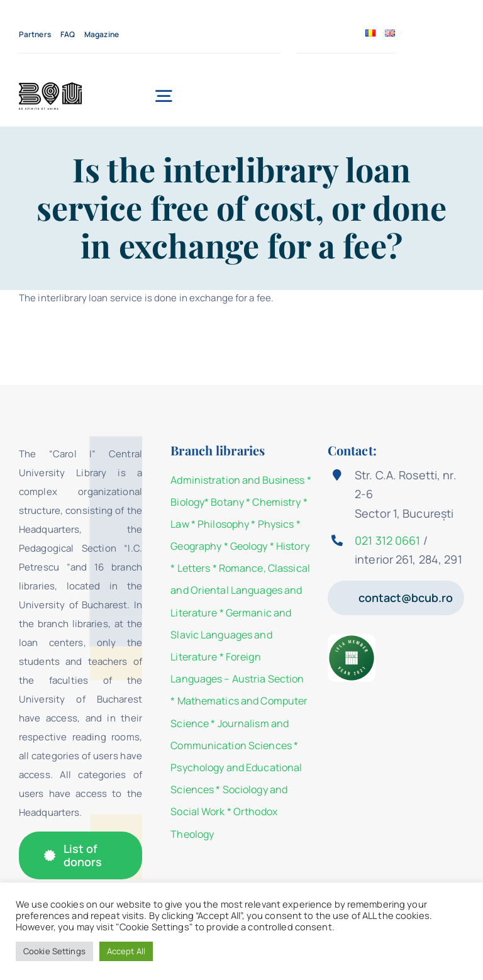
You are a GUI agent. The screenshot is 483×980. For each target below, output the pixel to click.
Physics (276, 524)
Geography (196, 546)
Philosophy (223, 524)
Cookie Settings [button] (54, 951)
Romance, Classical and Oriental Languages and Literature (240, 590)
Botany (227, 502)
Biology (187, 502)
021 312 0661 (387, 540)
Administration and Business (237, 480)
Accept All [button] (126, 951)
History (293, 546)
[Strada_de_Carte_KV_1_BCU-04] (50, 87)
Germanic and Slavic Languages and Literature (231, 635)
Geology (249, 546)
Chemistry (276, 502)
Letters (194, 568)
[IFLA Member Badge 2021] (352, 639)
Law (180, 524)
